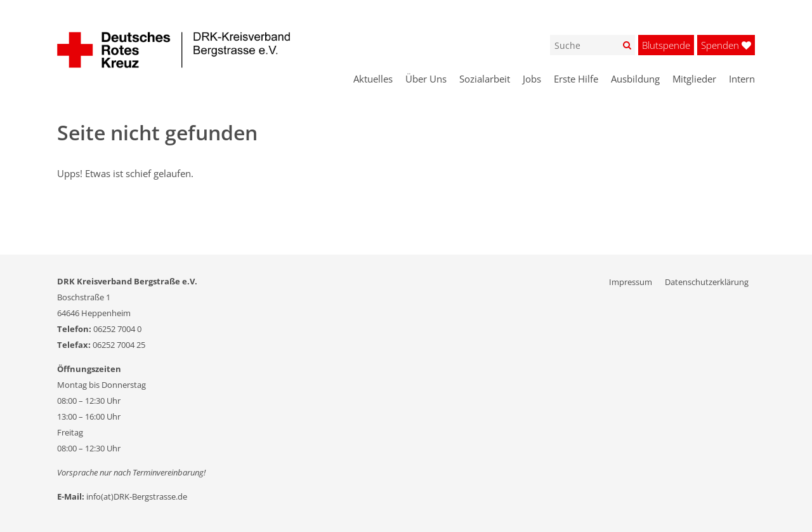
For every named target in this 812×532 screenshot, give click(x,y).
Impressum (631, 282)
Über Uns (426, 79)
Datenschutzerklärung (707, 282)
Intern (742, 79)
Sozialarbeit (485, 79)
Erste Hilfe (576, 79)
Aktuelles (373, 79)
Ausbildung (635, 79)
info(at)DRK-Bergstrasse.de (137, 496)
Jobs (532, 79)
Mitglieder (694, 79)
